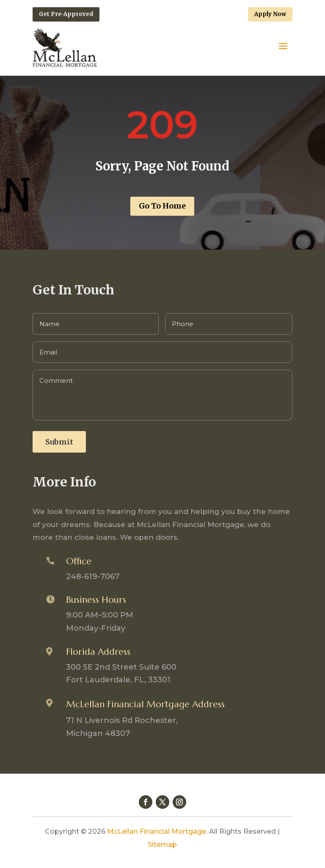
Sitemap (162, 845)
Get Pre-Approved (66, 14)
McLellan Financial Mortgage (157, 831)
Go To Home (162, 206)
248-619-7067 (93, 577)
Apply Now (270, 14)
